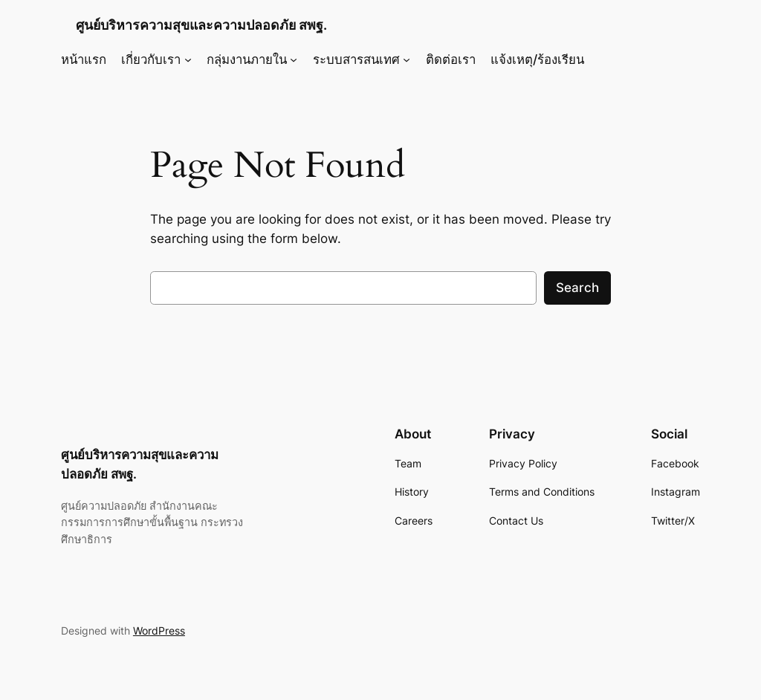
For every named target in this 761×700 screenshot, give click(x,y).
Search (577, 288)
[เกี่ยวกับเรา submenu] (188, 59)
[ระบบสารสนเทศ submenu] (407, 59)
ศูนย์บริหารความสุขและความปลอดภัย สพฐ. (201, 25)
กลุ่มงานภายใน (247, 59)
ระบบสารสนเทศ (356, 59)
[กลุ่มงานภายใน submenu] (294, 59)
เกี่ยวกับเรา (151, 59)
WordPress (159, 631)
